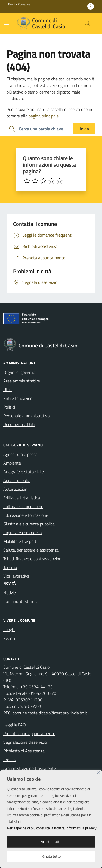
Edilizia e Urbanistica (22, 498)
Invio (84, 129)
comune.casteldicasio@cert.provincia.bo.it (50, 713)
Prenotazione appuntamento (29, 733)
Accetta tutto (51, 841)
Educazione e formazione (26, 515)
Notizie (10, 593)
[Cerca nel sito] (87, 23)
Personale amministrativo (26, 416)
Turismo (10, 567)
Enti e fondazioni (18, 398)
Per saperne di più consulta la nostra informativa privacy (52, 828)
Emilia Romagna (19, 4)
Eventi (9, 638)
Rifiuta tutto (51, 856)
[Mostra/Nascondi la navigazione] (7, 23)
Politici (9, 407)
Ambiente (12, 463)
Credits (10, 760)
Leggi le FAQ (15, 725)
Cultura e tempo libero (23, 506)
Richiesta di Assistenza (24, 751)
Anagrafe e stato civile (24, 472)
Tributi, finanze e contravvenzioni (33, 559)
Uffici (8, 390)
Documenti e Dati (19, 424)
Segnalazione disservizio (25, 742)
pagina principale (44, 116)
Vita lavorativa (16, 576)
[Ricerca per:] (40, 129)
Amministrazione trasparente (30, 768)
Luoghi (9, 630)
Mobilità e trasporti (20, 541)
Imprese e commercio (22, 533)
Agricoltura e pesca (20, 454)
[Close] (98, 773)
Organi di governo (19, 372)
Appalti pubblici (17, 480)
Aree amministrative (22, 381)
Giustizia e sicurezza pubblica (29, 524)
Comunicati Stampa (21, 601)
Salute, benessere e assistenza (31, 550)
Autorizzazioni (16, 489)
